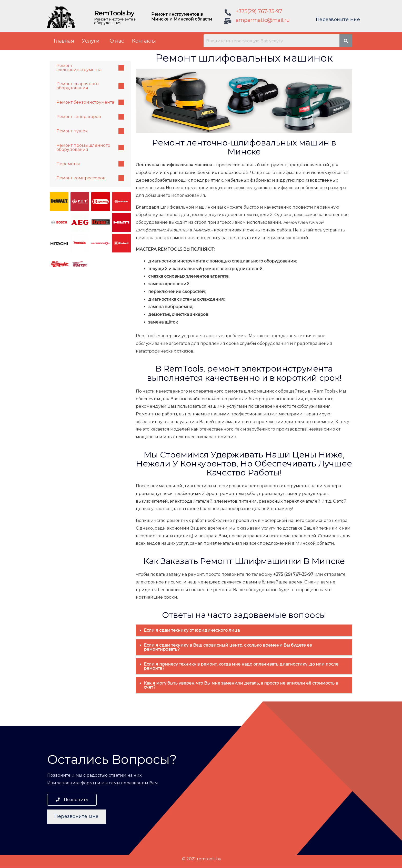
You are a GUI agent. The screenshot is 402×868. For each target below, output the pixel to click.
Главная (64, 41)
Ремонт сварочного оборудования (90, 86)
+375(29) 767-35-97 (259, 11)
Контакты (144, 41)
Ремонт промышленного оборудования (90, 148)
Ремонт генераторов (90, 117)
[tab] (244, 631)
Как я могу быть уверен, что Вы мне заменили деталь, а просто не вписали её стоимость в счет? (241, 685)
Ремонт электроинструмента (90, 68)
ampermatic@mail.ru (263, 20)
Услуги (91, 41)
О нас (117, 41)
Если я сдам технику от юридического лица (192, 630)
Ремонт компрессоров (90, 179)
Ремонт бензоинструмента (90, 103)
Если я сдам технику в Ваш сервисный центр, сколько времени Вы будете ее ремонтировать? (228, 647)
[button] (72, 800)
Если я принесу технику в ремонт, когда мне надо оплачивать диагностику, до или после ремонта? (241, 666)
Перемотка (90, 164)
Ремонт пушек (90, 131)
